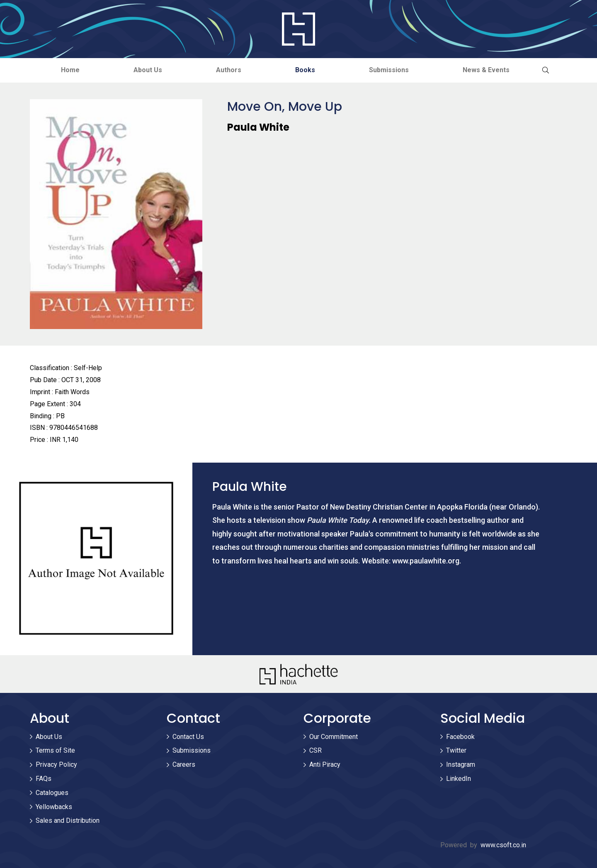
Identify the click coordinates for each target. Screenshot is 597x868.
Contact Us (188, 737)
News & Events (486, 70)
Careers (184, 764)
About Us (148, 70)
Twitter (456, 750)
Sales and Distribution (68, 820)
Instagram (461, 764)
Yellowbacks (54, 807)
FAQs (44, 779)
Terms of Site (55, 750)
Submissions (389, 70)
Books (305, 70)
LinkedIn (459, 779)
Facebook (460, 737)
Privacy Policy (56, 764)
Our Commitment (334, 737)
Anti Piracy (325, 764)
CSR (315, 750)
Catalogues (52, 793)
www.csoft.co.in (503, 845)
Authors (229, 70)
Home (70, 70)
